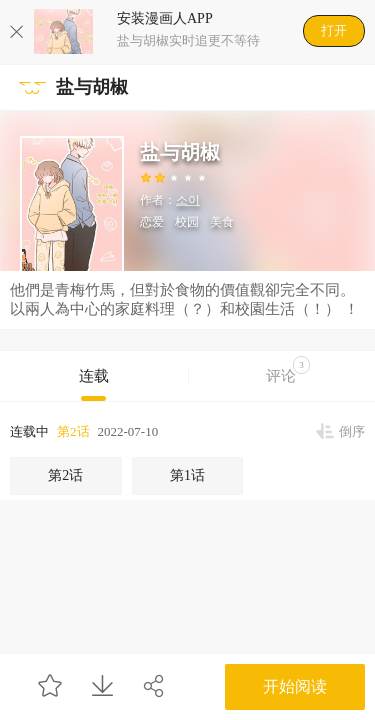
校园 (187, 222)
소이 (188, 200)
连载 (94, 376)
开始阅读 (295, 686)
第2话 (73, 431)
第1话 (187, 475)
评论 (288, 370)
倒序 (352, 431)
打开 (334, 30)
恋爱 (152, 222)
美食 (222, 222)
